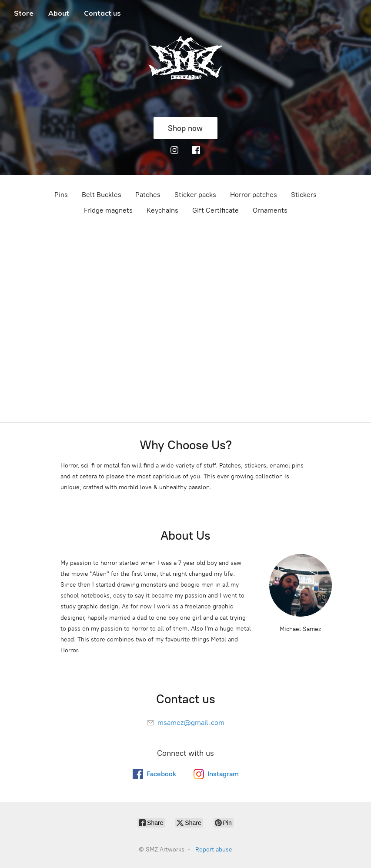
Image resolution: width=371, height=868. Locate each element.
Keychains (162, 210)
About (59, 13)
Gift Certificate (216, 210)
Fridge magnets (108, 210)
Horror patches (254, 195)
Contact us (102, 13)
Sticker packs (195, 195)
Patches (148, 195)
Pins (61, 195)
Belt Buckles (102, 195)
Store (24, 13)
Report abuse (214, 850)
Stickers (304, 195)
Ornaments (270, 210)
